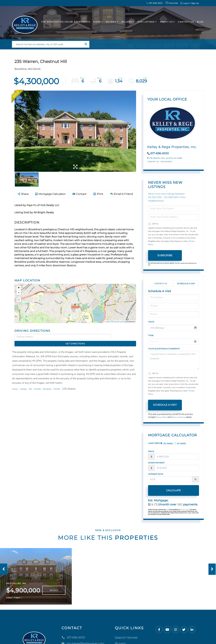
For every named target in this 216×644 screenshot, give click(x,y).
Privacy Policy (162, 417)
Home (15, 384)
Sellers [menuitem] (127, 22)
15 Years (180, 444)
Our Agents (166, 162)
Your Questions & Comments (164, 349)
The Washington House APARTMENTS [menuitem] (66, 22)
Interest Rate (156, 474)
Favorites (172, 3)
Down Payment (156, 463)
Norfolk (43, 384)
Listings (25, 384)
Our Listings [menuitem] (146, 22)
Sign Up (195, 3)
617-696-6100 (154, 3)
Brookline (54, 384)
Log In (186, 3)
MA (34, 384)
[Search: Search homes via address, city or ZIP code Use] (47, 44)
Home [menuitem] (97, 22)
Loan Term (154, 444)
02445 (66, 384)
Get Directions (124, 337)
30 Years (167, 444)
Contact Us (153, 162)
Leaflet (108, 322)
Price (151, 452)
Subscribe (165, 255)
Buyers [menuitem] (111, 22)
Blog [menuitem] (200, 22)
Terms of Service (181, 417)
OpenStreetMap (120, 322)
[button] (86, 44)
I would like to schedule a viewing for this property (174, 360)
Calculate (165, 491)
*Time (151, 335)
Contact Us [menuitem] (186, 22)
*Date (151, 322)
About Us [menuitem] (166, 22)
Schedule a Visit (186, 284)
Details (54, 595)
